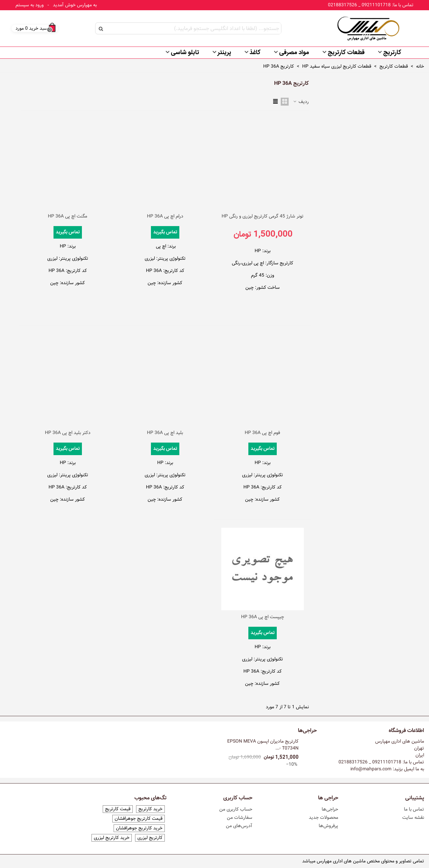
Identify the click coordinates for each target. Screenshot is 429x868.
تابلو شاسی (185, 53)
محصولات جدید (323, 818)
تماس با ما (414, 809)
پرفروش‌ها (328, 826)
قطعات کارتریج (346, 53)
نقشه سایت (413, 818)
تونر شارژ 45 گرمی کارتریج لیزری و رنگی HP (263, 216)
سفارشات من (240, 818)
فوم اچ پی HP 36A (262, 433)
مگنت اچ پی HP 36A (68, 216)
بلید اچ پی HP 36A (165, 433)
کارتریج (392, 53)
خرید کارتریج (150, 809)
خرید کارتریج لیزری (112, 838)
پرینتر (224, 53)
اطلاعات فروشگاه (406, 731)
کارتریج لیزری (150, 838)
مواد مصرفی (294, 53)
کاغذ (255, 53)
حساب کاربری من (236, 809)
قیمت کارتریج (118, 809)
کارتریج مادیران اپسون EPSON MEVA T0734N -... (263, 745)
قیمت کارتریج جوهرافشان (139, 819)
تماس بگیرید (165, 232)
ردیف (301, 102)
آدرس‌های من (239, 826)
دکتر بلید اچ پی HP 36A (68, 433)
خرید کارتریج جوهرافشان (139, 828)
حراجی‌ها (307, 731)
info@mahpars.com (371, 769)
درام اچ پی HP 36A (165, 216)
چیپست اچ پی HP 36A (263, 617)
